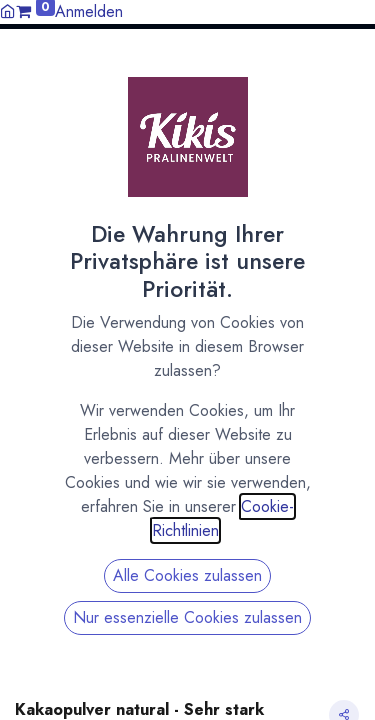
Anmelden (89, 11)
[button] (352, 63)
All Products (50, 166)
